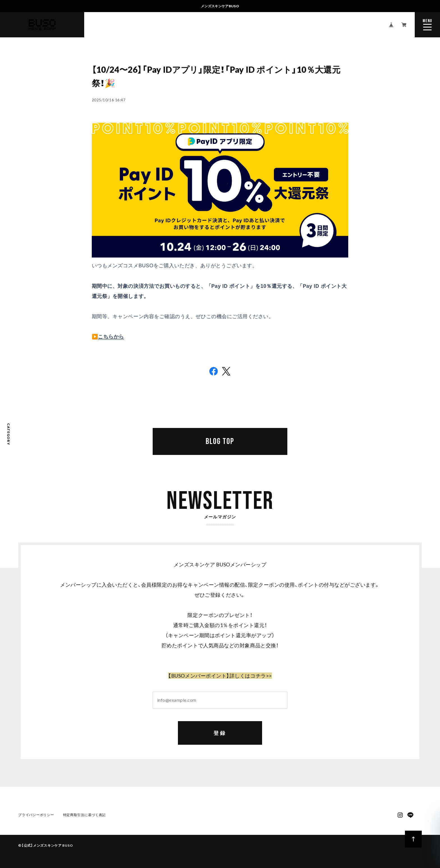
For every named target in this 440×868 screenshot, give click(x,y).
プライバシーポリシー (36, 815)
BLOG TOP (220, 441)
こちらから (111, 337)
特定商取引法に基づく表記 (85, 815)
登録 (220, 733)
